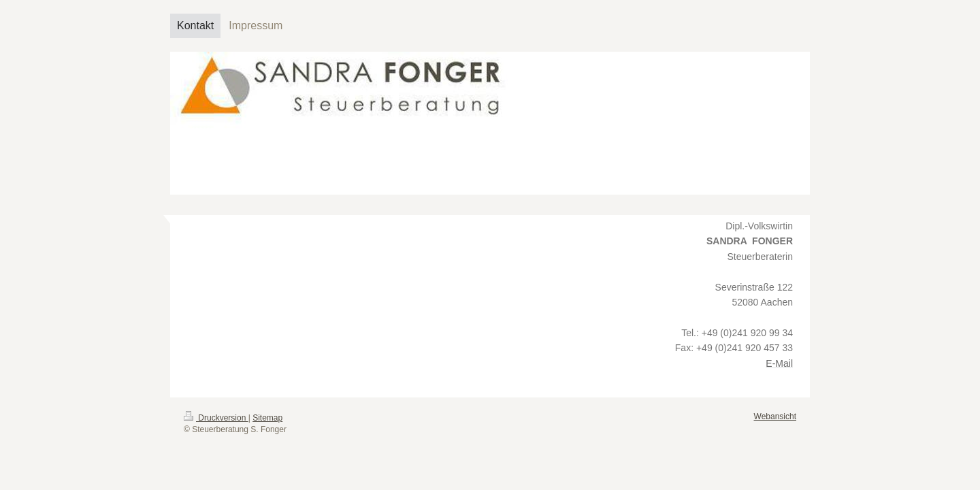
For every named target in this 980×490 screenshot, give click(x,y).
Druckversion (216, 418)
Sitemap (267, 418)
